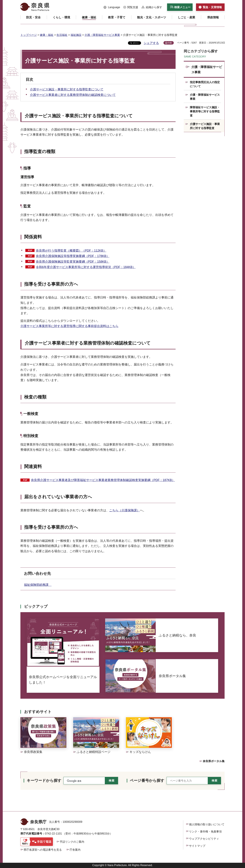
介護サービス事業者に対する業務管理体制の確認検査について (73, 95)
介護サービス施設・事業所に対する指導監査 (205, 126)
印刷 (170, 43)
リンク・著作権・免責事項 (205, 832)
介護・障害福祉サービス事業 (102, 35)
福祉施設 (76, 35)
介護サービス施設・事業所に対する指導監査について (67, 89)
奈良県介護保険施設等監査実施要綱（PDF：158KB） (73, 262)
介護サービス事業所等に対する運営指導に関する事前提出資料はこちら (69, 326)
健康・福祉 (47, 35)
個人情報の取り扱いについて (207, 824)
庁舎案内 (75, 850)
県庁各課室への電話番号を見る (43, 850)
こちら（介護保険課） (125, 510)
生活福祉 (62, 35)
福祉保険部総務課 (38, 585)
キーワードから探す (44, 781)
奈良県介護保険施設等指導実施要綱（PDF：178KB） (73, 256)
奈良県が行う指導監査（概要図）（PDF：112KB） (71, 251)
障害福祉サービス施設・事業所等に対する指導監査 (205, 111)
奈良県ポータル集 (214, 761)
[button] (112, 7)
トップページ (29, 35)
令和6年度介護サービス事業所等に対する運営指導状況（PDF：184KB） (86, 267)
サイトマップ (197, 846)
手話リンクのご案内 (72, 842)
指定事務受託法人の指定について (205, 84)
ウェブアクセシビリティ (204, 839)
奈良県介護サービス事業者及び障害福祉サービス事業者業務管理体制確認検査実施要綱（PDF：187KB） (103, 480)
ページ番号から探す (147, 781)
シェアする (151, 43)
